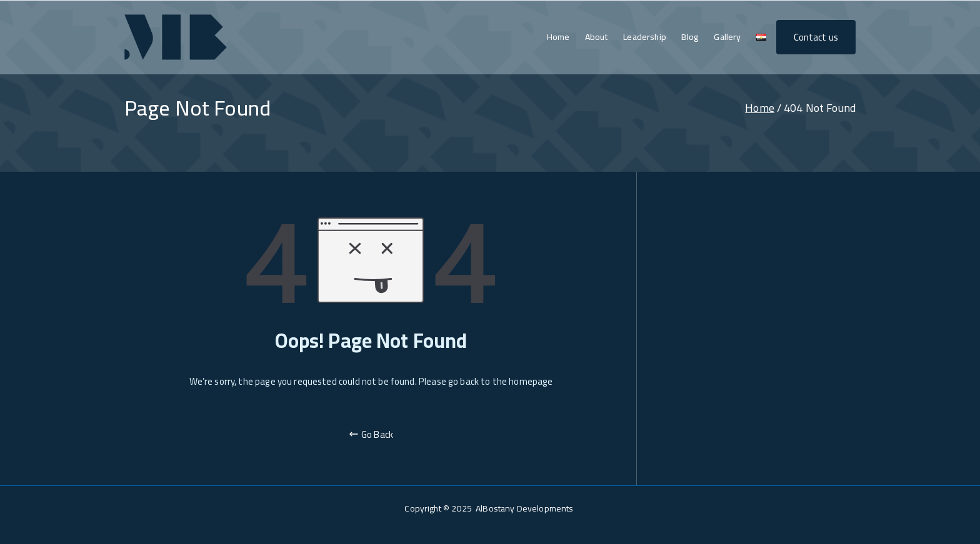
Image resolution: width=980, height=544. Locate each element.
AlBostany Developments (525, 508)
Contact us (816, 37)
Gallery (727, 37)
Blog (690, 37)
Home (558, 37)
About (597, 37)
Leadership (645, 37)
